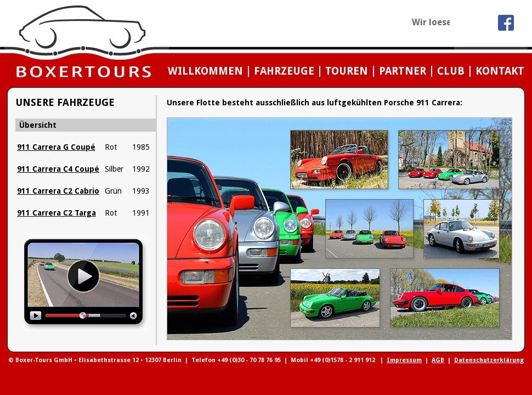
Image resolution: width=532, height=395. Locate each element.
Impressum (404, 360)
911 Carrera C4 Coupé (58, 169)
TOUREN (347, 71)
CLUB (451, 71)
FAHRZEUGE (284, 71)
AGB (438, 360)
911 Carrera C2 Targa (56, 213)
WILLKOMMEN (205, 71)
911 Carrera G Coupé (56, 147)
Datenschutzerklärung (489, 360)
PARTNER (403, 71)
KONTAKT (500, 71)
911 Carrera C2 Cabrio (58, 191)
